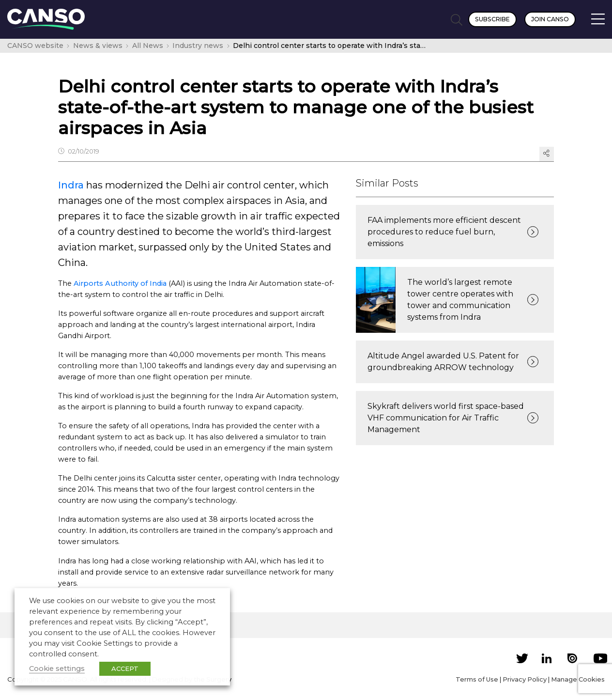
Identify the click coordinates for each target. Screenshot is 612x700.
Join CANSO (550, 19)
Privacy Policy (525, 679)
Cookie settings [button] (57, 669)
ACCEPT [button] (125, 669)
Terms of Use (477, 679)
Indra (71, 185)
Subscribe (492, 19)
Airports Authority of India (120, 283)
